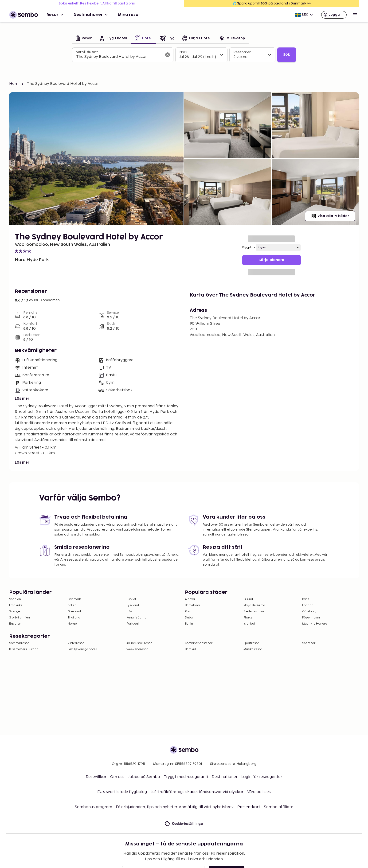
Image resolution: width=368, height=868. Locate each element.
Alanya (190, 599)
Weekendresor (137, 649)
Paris (306, 599)
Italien (72, 605)
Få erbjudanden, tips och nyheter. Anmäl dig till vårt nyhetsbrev (175, 807)
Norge (72, 624)
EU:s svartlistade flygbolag (122, 792)
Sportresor (251, 643)
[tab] (84, 39)
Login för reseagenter (262, 777)
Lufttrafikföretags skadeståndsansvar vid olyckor (197, 792)
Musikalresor (253, 649)
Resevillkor (96, 777)
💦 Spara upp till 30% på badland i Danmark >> (272, 3)
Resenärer (242, 52)
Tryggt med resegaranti (186, 777)
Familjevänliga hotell (82, 649)
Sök (287, 55)
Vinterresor (76, 643)
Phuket (248, 618)
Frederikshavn (254, 612)
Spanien (15, 599)
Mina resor (129, 15)
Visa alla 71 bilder (330, 216)
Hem (14, 84)
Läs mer (22, 399)
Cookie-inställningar (184, 824)
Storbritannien (20, 618)
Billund (248, 599)
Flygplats (249, 248)
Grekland (74, 612)
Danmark (74, 599)
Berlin (189, 624)
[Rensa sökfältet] (168, 55)
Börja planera (271, 260)
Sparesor (309, 643)
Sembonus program (93, 807)
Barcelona (192, 605)
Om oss (117, 777)
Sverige (15, 612)
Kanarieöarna (136, 618)
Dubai (189, 618)
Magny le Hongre (315, 624)
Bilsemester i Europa (24, 649)
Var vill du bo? (87, 52)
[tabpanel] (184, 55)
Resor (55, 15)
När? (183, 52)
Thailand (74, 618)
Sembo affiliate (279, 807)
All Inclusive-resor (139, 643)
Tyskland (133, 605)
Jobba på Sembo (144, 777)
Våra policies (259, 792)
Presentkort (249, 807)
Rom (188, 612)
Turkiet (131, 599)
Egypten (15, 624)
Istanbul (249, 624)
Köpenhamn (311, 618)
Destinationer (91, 15)
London (308, 605)
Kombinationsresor (199, 643)
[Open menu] (355, 15)
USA (129, 612)
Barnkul (190, 649)
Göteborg (309, 612)
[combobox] (119, 57)
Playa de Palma (254, 605)
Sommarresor (19, 643)
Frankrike (16, 605)
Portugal (133, 624)
